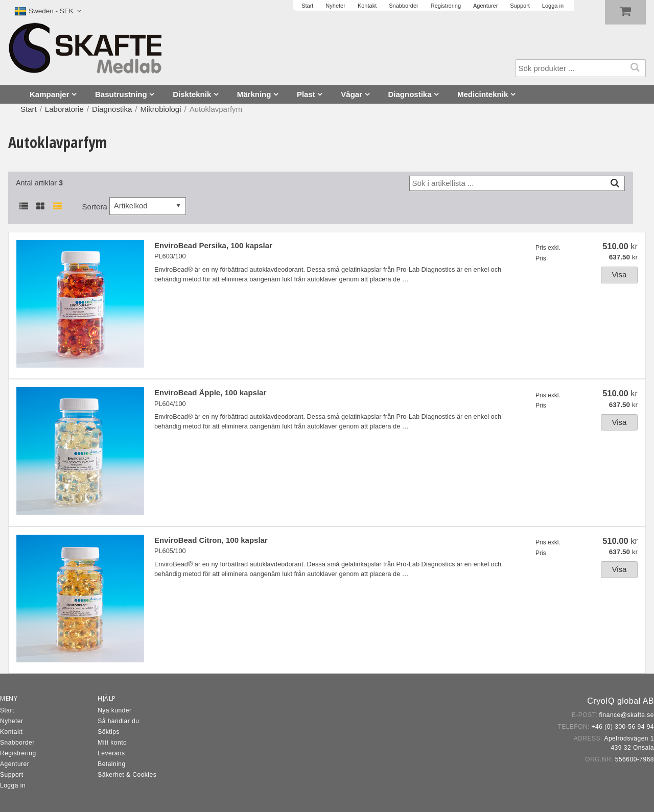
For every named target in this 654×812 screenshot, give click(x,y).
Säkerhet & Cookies (127, 775)
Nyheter (12, 721)
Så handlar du (118, 721)
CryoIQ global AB (621, 701)
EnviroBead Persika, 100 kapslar (213, 245)
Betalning (112, 764)
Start (29, 109)
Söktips (109, 732)
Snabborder (17, 743)
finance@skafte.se (627, 715)
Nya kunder (114, 710)
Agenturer (15, 764)
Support (12, 775)
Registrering (18, 753)
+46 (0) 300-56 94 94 (623, 727)
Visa (620, 274)
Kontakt (11, 732)
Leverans (111, 753)
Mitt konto (112, 743)
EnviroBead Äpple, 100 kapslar (210, 392)
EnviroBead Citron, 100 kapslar (211, 540)
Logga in (13, 785)
